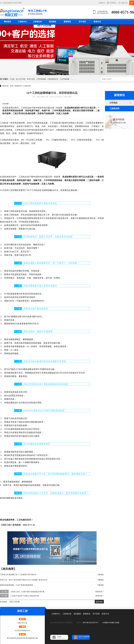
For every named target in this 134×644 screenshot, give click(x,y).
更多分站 (125, 3)
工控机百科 (27, 86)
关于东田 (82, 22)
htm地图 (111, 623)
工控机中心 (22, 22)
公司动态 (113, 103)
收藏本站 (102, 3)
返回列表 (99, 602)
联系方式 (97, 22)
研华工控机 (31, 79)
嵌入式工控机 (21, 79)
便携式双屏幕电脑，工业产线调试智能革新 (16, 585)
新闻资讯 (67, 22)
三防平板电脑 (41, 79)
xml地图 (105, 623)
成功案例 (52, 22)
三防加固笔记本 (53, 79)
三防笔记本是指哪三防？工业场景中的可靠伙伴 (18, 574)
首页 (12, 86)
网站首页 (7, 22)
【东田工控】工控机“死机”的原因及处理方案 (27, 592)
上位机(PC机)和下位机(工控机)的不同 (25, 596)
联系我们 (113, 3)
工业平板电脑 (64, 79)
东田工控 (12, 3)
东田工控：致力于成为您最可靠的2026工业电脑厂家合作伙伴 (24, 580)
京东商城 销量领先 (37, 12)
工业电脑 (21, 520)
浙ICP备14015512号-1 (91, 623)
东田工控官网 (14, 602)
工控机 (12, 79)
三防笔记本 (37, 22)
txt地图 (117, 623)
